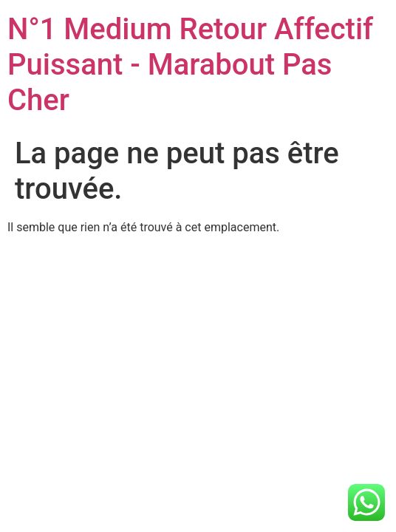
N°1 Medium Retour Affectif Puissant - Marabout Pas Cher (190, 65)
